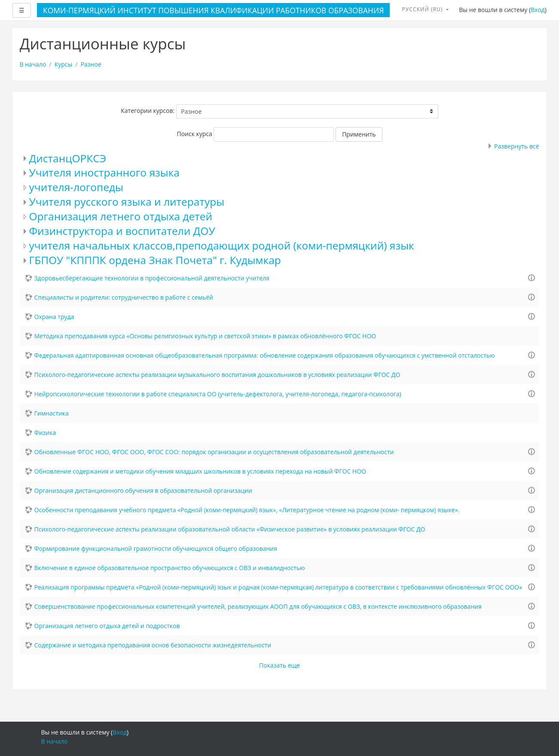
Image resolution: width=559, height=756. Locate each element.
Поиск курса (194, 134)
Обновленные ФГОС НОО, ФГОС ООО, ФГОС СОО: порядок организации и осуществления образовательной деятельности (214, 452)
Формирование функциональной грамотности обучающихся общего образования (156, 548)
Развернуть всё (516, 146)
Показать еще (279, 665)
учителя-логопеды (76, 187)
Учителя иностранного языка (104, 172)
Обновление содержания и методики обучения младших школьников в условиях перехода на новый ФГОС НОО (200, 471)
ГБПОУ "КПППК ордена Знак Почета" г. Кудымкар (155, 260)
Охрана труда (54, 317)
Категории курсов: (148, 111)
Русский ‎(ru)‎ (423, 9)
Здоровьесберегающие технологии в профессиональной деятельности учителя (152, 278)
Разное (91, 64)
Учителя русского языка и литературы (127, 202)
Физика (45, 433)
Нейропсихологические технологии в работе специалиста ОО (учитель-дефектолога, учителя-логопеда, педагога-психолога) (218, 394)
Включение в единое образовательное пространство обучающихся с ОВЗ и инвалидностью (170, 568)
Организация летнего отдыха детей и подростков (107, 626)
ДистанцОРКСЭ (68, 158)
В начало (33, 64)
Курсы (64, 64)
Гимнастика (52, 413)
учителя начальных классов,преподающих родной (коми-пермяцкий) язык (222, 245)
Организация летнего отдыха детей (121, 216)
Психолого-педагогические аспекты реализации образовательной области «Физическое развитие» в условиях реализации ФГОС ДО (230, 529)
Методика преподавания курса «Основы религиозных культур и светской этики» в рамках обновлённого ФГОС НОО (205, 336)
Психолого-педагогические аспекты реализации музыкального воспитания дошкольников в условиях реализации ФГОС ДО (217, 375)
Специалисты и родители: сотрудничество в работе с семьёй (124, 297)
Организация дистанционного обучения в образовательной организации (143, 490)
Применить (359, 134)
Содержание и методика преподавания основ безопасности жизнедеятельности (153, 645)
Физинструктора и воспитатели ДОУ (122, 231)
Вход (538, 10)
